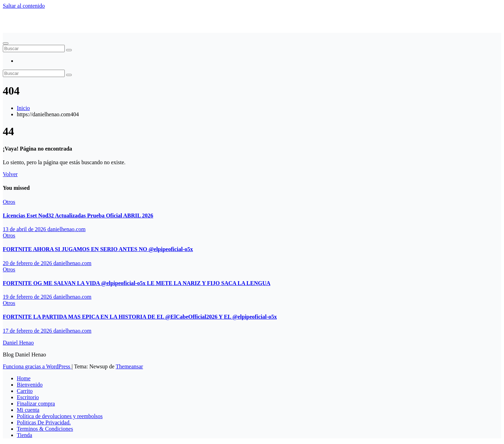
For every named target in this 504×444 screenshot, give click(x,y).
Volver (10, 174)
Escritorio (28, 397)
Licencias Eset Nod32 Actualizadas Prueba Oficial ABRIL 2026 (78, 216)
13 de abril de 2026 (25, 229)
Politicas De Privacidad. (44, 422)
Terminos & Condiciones (45, 429)
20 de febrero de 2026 (28, 263)
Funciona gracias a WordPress (37, 366)
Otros (9, 202)
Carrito (25, 391)
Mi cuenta (28, 410)
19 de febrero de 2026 (28, 297)
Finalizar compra (36, 404)
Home (24, 378)
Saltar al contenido (24, 6)
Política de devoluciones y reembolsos (60, 416)
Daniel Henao (18, 18)
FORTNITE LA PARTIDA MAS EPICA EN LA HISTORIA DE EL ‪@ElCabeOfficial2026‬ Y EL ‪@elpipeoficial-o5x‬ (140, 317)
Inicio (23, 108)
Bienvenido (30, 385)
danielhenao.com (67, 229)
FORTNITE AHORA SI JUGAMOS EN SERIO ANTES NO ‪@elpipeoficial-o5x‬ (98, 249)
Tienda (24, 435)
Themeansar (129, 366)
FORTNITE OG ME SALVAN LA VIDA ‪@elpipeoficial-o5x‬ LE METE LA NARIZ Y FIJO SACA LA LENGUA (137, 283)
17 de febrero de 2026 (28, 331)
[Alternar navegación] (6, 43)
